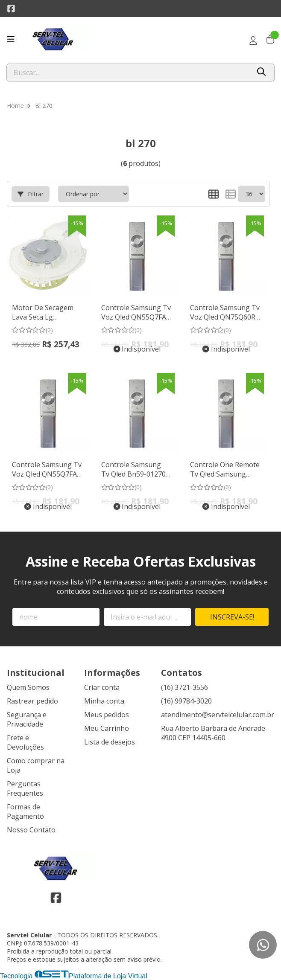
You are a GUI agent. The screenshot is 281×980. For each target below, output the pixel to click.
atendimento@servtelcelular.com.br (218, 715)
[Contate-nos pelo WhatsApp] (263, 945)
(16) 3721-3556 (184, 687)
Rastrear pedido (32, 701)
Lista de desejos (110, 742)
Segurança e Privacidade (27, 719)
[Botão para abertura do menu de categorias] (11, 39)
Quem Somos (28, 687)
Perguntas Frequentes (25, 788)
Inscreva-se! (232, 617)
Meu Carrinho (107, 728)
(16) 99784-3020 (186, 701)
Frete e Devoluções (25, 742)
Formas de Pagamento (25, 811)
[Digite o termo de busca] (128, 73)
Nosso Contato (31, 830)
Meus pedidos (107, 715)
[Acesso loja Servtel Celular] (253, 41)
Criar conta (102, 687)
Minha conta (104, 701)
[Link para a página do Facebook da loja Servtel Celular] (11, 9)
